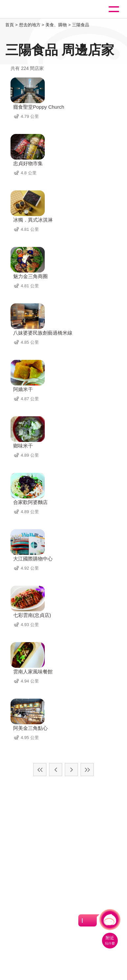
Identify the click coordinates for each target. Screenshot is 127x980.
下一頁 (71, 770)
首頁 (10, 25)
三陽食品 (81, 25)
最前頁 (40, 770)
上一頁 (56, 770)
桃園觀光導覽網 (32, 9)
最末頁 (87, 770)
